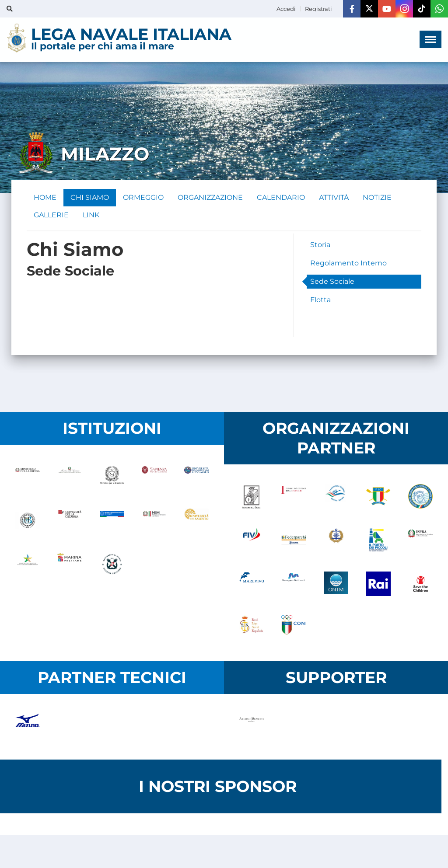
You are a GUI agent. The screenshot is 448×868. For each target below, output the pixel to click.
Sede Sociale (332, 281)
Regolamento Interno (348, 263)
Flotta (320, 300)
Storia (320, 245)
